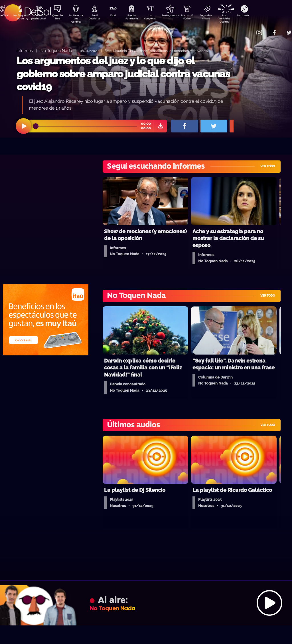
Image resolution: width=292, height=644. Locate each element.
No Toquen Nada (20, 18)
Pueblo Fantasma (139, 18)
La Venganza (160, 18)
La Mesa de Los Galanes (80, 18)
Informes (25, 50)
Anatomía (259, 16)
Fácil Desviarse (100, 18)
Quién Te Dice (60, 18)
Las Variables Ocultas (239, 18)
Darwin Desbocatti (40, 18)
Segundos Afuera (219, 18)
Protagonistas (179, 16)
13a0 (119, 16)
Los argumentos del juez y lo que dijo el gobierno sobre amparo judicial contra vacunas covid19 (123, 74)
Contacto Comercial (248, 29)
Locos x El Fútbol (199, 18)
